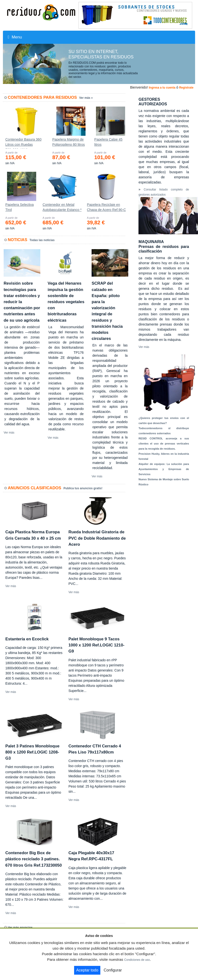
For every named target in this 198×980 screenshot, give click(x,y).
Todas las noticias (42, 240)
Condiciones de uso (137, 960)
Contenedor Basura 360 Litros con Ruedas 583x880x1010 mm (23, 143)
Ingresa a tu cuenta (162, 88)
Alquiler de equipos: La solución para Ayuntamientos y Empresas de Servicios (164, 469)
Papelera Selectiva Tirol (20, 207)
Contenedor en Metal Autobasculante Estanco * (62, 207)
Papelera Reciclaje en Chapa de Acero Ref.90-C (106, 207)
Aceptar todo (87, 970)
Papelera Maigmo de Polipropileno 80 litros (69, 142)
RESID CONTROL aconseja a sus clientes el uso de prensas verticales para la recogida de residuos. (164, 444)
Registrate (186, 88)
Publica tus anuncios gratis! (83, 488)
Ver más (9, 433)
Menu (15, 37)
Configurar (113, 970)
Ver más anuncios (20, 927)
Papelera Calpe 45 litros (108, 142)
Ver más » (86, 98)
